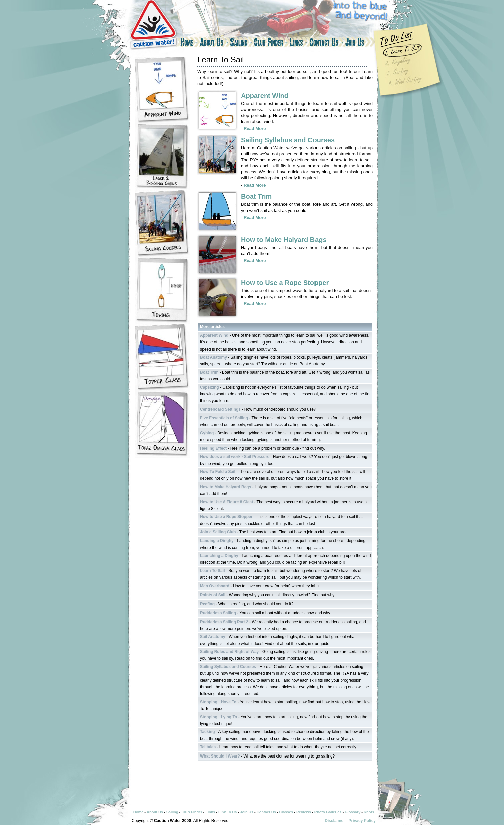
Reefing (207, 604)
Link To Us (227, 812)
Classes (286, 812)
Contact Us (326, 43)
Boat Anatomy (213, 357)
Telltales (208, 747)
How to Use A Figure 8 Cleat (226, 502)
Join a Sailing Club (218, 532)
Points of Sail (213, 595)
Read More (255, 128)
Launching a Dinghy (219, 556)
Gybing (207, 433)
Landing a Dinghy (217, 541)
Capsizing (209, 387)
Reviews (304, 812)
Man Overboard (215, 586)
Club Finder (271, 43)
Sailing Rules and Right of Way (229, 652)
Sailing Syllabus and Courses (288, 140)
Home (188, 43)
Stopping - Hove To (218, 702)
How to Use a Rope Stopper (285, 283)
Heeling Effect (213, 448)
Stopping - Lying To (218, 717)
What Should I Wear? (220, 756)
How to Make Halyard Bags (284, 240)
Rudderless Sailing (218, 613)
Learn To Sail (212, 571)
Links (299, 43)
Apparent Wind (265, 96)
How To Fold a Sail (218, 472)
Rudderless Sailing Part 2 (224, 622)
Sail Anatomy (213, 637)
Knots (369, 812)
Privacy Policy (362, 821)
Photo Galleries (328, 812)
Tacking (207, 732)
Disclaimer (335, 821)
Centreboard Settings (220, 409)
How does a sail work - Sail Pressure (235, 457)
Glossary (352, 812)
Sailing (241, 43)
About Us (214, 43)
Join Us (361, 43)
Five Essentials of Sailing (224, 418)
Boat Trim (256, 196)
